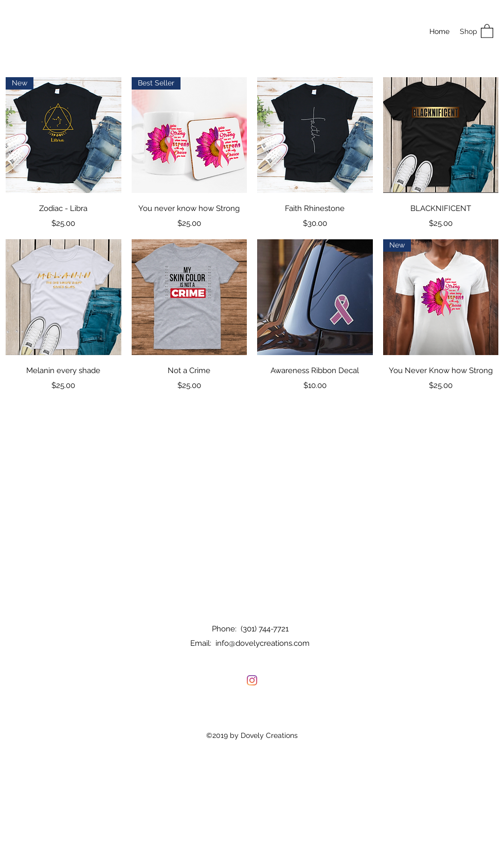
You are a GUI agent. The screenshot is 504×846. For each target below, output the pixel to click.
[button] (487, 31)
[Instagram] (252, 680)
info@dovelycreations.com (263, 643)
